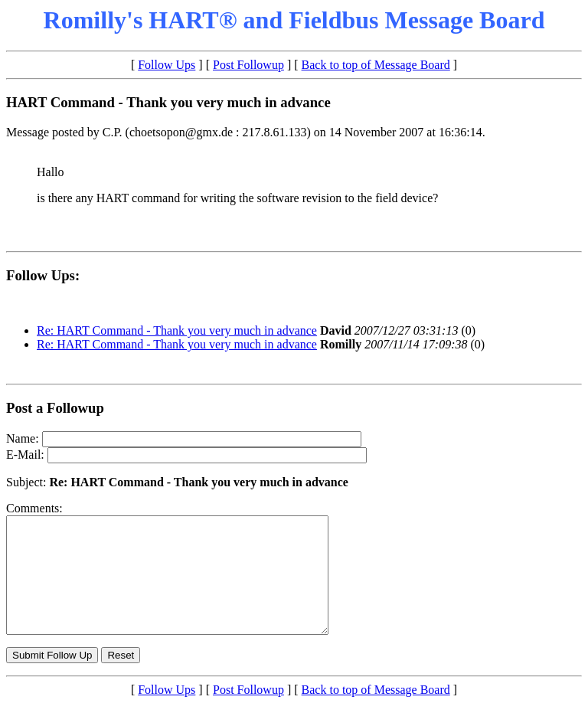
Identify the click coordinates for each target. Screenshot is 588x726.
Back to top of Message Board (376, 65)
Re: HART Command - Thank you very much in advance (177, 330)
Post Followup (248, 65)
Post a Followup (55, 408)
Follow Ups (167, 65)
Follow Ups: (43, 275)
